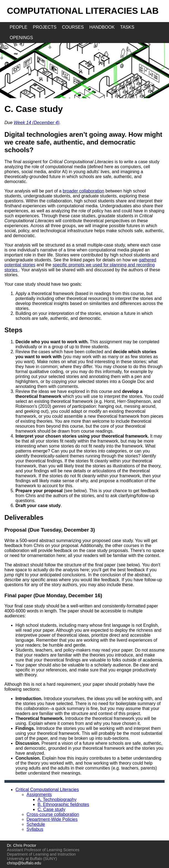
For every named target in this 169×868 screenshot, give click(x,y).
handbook (102, 27)
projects (45, 27)
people (19, 27)
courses (73, 27)
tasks (127, 27)
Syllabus (35, 829)
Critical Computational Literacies (47, 790)
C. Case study (51, 809)
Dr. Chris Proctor (22, 845)
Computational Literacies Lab (83, 11)
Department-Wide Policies (52, 819)
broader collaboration (83, 191)
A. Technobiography (57, 799)
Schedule (36, 824)
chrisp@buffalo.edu (24, 863)
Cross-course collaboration (53, 814)
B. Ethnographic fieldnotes (63, 804)
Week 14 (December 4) (37, 123)
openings (21, 38)
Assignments (39, 795)
